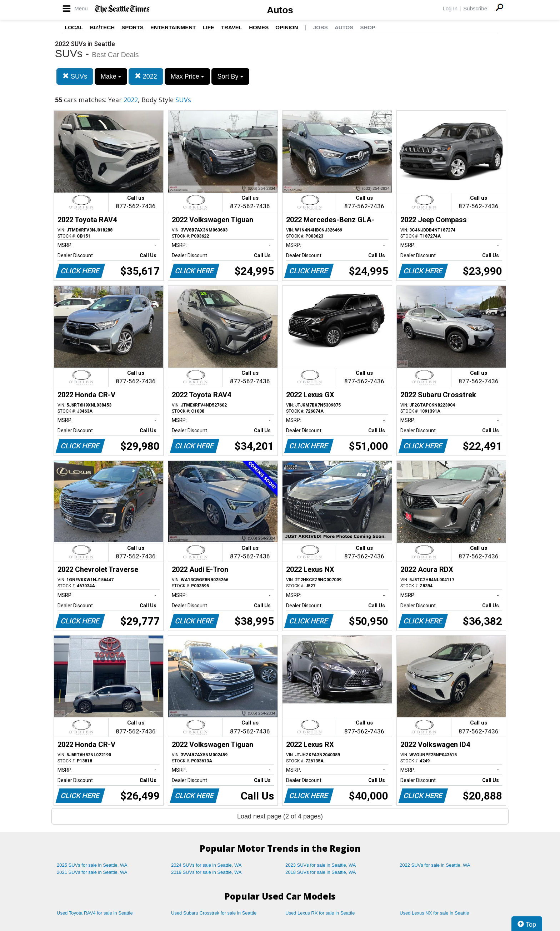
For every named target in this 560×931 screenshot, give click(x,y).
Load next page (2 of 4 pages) (280, 816)
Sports (132, 27)
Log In (450, 8)
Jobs (321, 27)
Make (111, 76)
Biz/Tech (102, 27)
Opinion (287, 27)
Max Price (187, 76)
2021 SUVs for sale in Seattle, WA (92, 872)
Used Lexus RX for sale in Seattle (320, 913)
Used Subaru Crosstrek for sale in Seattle (214, 913)
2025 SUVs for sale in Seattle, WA (92, 865)
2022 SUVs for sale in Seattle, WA (435, 865)
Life (208, 27)
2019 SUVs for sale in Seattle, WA (206, 872)
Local (74, 27)
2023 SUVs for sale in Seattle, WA (321, 865)
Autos (280, 10)
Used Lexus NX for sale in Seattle (434, 913)
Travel (232, 27)
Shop (368, 27)
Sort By (230, 76)
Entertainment (173, 27)
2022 (146, 76)
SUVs (75, 76)
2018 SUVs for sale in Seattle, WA (321, 872)
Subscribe (475, 8)
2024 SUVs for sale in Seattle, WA (206, 865)
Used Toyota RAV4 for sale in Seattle (95, 913)
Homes (259, 27)
